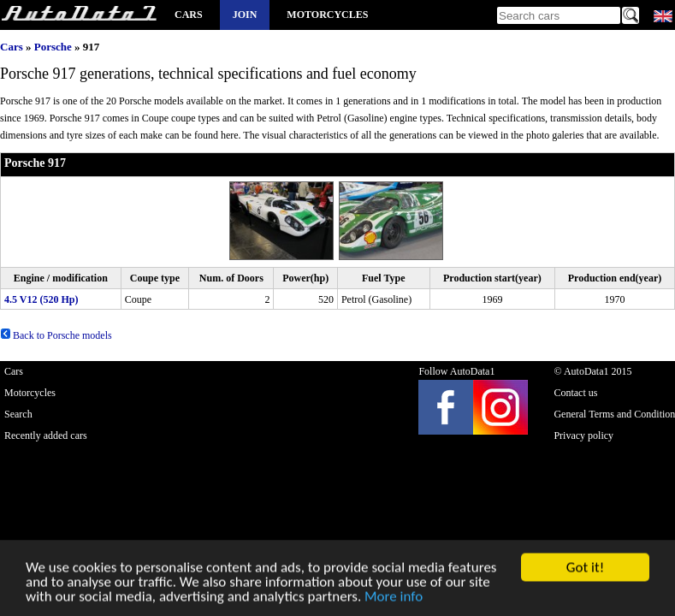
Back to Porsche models (56, 335)
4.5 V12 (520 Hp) (41, 299)
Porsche (53, 47)
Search (18, 414)
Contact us (575, 393)
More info (394, 598)
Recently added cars (46, 435)
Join (245, 15)
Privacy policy (583, 435)
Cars (189, 15)
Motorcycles (327, 15)
